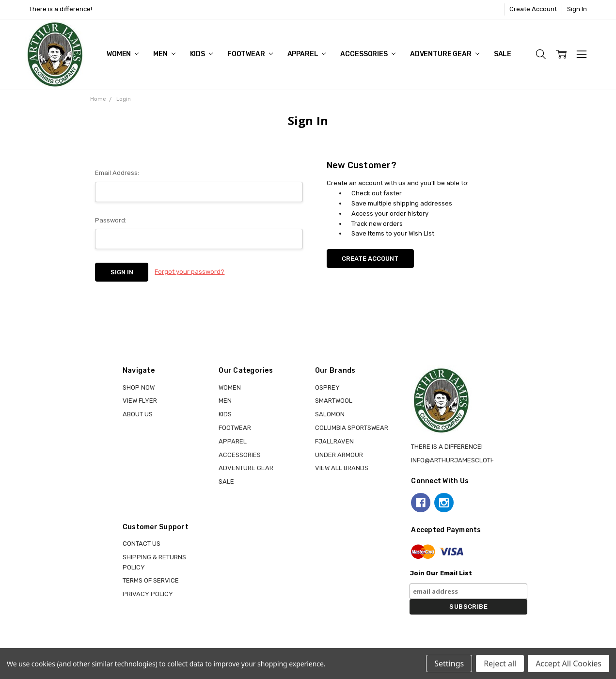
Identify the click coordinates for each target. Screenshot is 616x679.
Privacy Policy (148, 594)
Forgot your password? (190, 272)
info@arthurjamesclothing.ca (463, 460)
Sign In (577, 9)
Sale (503, 54)
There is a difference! (61, 9)
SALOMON (330, 414)
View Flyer (140, 401)
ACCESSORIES (368, 54)
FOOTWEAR (250, 54)
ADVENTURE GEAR (445, 54)
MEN (164, 54)
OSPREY (327, 387)
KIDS (201, 54)
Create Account (533, 9)
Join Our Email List (441, 573)
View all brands (342, 468)
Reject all (500, 663)
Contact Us (142, 544)
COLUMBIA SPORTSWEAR (352, 428)
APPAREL (307, 54)
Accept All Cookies (569, 663)
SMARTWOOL (334, 401)
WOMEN (123, 54)
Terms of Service (151, 580)
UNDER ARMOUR (339, 455)
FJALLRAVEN (334, 441)
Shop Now (139, 387)
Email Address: (117, 173)
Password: (111, 220)
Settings (449, 663)
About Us (138, 414)
